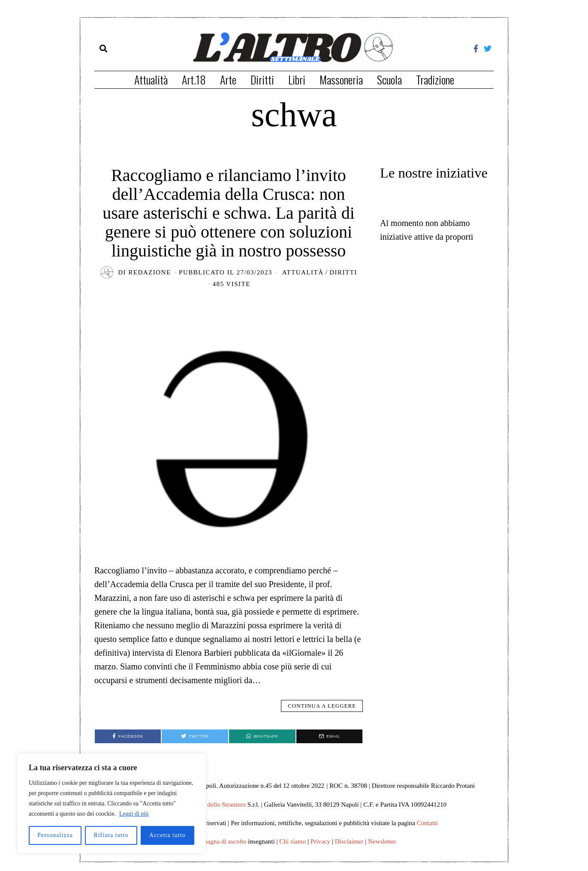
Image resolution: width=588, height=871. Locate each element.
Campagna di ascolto (219, 841)
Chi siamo (292, 841)
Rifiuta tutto (111, 835)
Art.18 (194, 80)
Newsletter (382, 841)
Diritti (262, 80)
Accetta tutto (167, 835)
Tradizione (435, 80)
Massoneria (341, 80)
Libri (297, 80)
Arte (228, 80)
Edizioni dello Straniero (215, 804)
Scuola (389, 80)
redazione (149, 272)
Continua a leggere (322, 706)
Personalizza (55, 835)
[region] (112, 804)
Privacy (320, 841)
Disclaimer (349, 841)
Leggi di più (134, 814)
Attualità (151, 80)
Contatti (427, 823)
